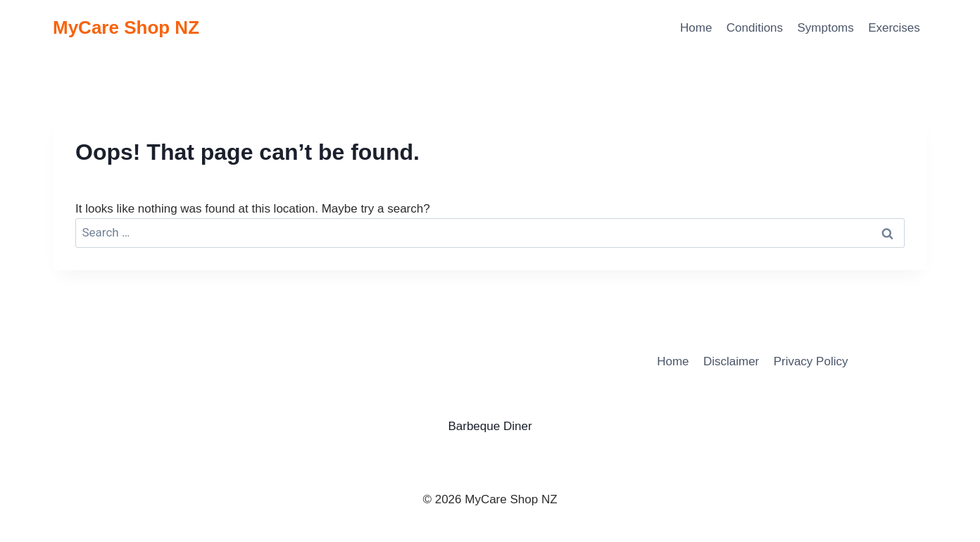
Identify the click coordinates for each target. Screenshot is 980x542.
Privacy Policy (811, 361)
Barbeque (474, 426)
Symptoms (825, 28)
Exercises (894, 28)
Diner (518, 426)
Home (696, 28)
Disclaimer (731, 361)
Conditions (755, 28)
